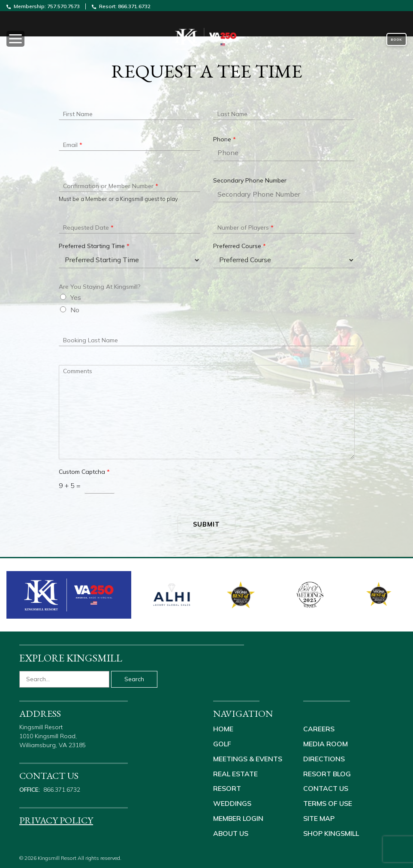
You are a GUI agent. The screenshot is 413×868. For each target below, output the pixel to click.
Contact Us (326, 787)
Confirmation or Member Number (111, 186)
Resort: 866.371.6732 (121, 6)
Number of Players (246, 227)
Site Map (319, 816)
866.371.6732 (62, 790)
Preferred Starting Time (94, 246)
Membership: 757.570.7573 (44, 6)
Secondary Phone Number (250, 180)
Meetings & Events (248, 758)
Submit (206, 524)
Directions (324, 758)
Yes (76, 297)
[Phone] (284, 153)
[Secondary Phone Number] (284, 194)
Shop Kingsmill (331, 831)
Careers (319, 729)
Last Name (232, 114)
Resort (227, 787)
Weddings (232, 802)
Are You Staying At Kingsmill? (99, 287)
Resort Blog (327, 772)
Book (396, 39)
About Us (231, 831)
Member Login (238, 816)
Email (73, 145)
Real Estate (235, 772)
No (75, 310)
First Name (78, 114)
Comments (78, 371)
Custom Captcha (84, 472)
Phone (225, 139)
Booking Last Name (90, 340)
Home (223, 729)
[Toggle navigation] (69, 39)
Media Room (326, 743)
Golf (222, 743)
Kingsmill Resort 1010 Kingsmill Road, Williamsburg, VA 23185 (53, 736)
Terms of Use (328, 802)
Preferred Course (240, 246)
